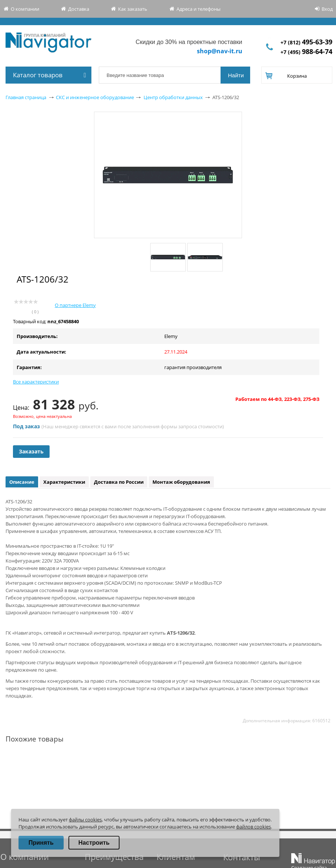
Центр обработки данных (173, 97)
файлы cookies (85, 820)
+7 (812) (306, 42)
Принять (41, 843)
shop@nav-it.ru (220, 51)
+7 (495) (306, 52)
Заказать (31, 451)
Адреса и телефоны (199, 9)
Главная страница (26, 97)
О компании (25, 9)
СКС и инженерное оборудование (95, 97)
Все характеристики (36, 382)
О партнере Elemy (75, 305)
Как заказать (133, 9)
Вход (327, 9)
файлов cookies (253, 827)
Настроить (94, 843)
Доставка (79, 9)
